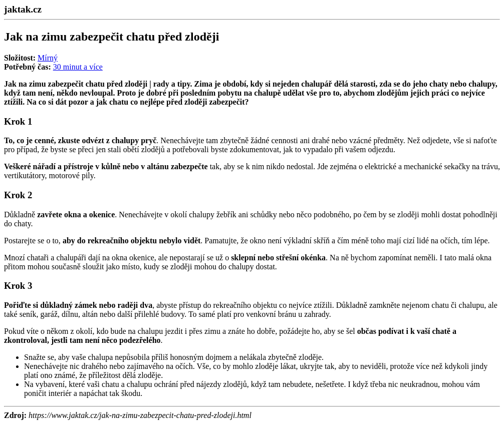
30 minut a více (78, 67)
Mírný (48, 58)
